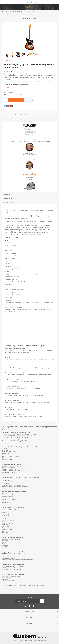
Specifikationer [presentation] (8, 198)
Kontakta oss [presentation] (8, 202)
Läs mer (7, 88)
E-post (26, 155)
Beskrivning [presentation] (7, 194)
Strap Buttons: (9, 297)
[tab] (29, 194)
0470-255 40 (32, 174)
